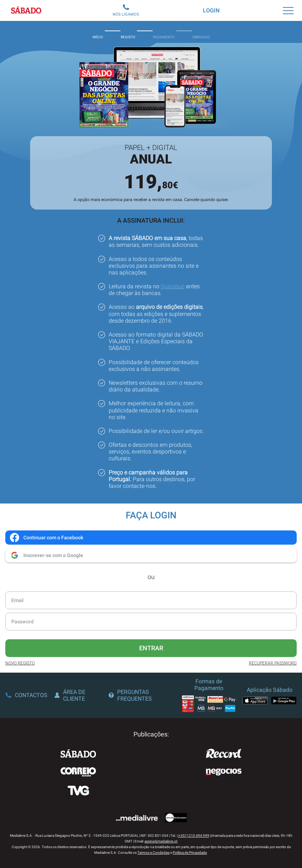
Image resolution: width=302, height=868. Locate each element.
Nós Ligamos (126, 10)
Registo (128, 32)
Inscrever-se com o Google (46, 555)
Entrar (151, 648)
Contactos (27, 695)
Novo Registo (20, 663)
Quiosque (173, 286)
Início (98, 32)
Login (211, 10)
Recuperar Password (273, 663)
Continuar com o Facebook (46, 538)
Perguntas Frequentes (130, 695)
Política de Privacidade (190, 853)
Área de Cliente (70, 695)
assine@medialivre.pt (161, 841)
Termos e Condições (153, 853)
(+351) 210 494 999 (193, 836)
